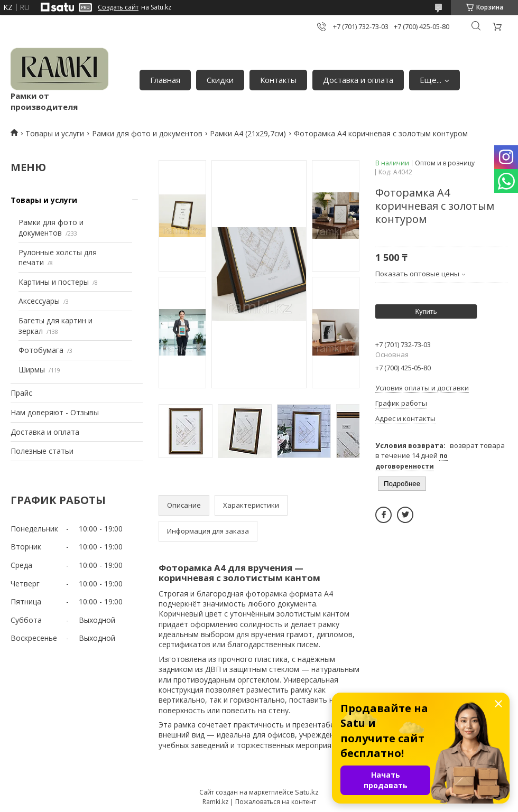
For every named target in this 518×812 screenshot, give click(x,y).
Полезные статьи (42, 451)
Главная (165, 80)
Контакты (278, 80)
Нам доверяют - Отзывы (55, 412)
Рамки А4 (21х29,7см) (248, 133)
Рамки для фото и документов (147, 133)
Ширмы (32, 370)
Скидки (220, 80)
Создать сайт (118, 7)
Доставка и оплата (358, 80)
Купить (426, 311)
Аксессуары (39, 301)
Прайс (21, 393)
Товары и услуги (55, 133)
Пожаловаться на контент (276, 802)
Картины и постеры (54, 282)
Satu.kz (307, 792)
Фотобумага (41, 350)
